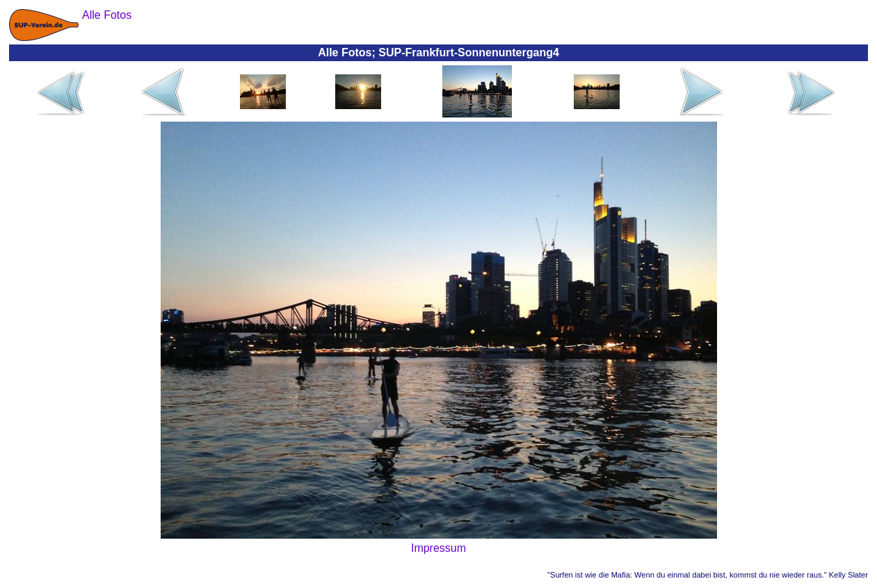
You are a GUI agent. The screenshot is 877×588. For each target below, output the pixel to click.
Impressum (438, 548)
